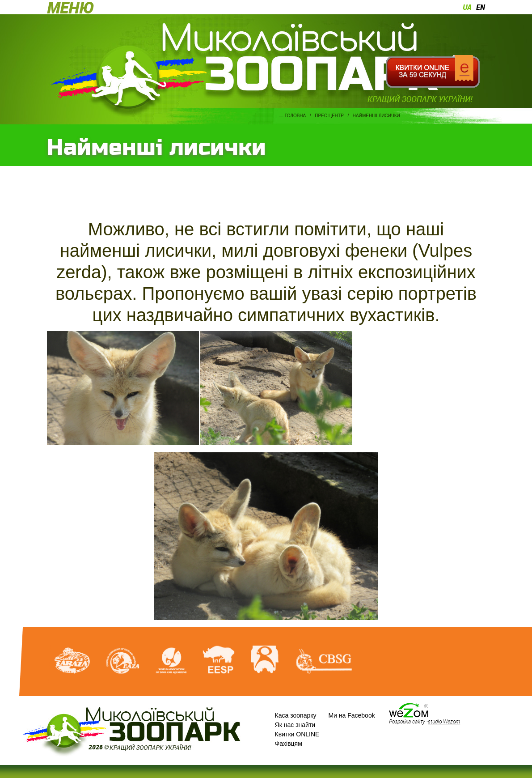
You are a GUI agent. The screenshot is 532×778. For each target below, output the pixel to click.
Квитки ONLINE (297, 734)
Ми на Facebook (351, 715)
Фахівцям (289, 744)
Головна (295, 116)
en (481, 7)
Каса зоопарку (296, 715)
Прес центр (329, 116)
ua (467, 7)
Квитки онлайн (433, 72)
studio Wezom (444, 721)
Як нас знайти (295, 725)
